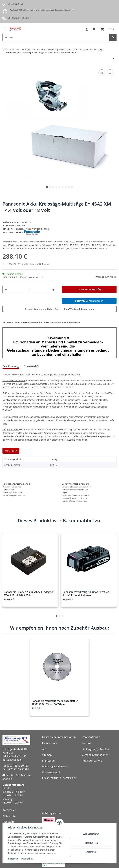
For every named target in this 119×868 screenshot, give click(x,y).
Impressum (13, 859)
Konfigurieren (91, 843)
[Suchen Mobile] (56, 37)
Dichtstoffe (9, 816)
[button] (87, 29)
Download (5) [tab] (32, 366)
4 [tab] (56, 187)
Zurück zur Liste (12, 50)
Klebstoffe (8, 822)
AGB (45, 749)
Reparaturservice (92, 761)
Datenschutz (27, 859)
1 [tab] (47, 187)
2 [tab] (50, 187)
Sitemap (47, 755)
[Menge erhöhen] (53, 289)
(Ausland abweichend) (34, 277)
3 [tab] (53, 187)
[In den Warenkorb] (89, 289)
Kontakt (86, 743)
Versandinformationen (95, 755)
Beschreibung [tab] (11, 366)
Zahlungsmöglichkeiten (95, 749)
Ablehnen (91, 852)
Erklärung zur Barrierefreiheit (59, 778)
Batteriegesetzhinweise (56, 766)
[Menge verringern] (6, 289)
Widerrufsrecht (51, 772)
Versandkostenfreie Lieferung (34, 264)
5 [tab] (59, 187)
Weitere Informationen (82, 309)
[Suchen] (113, 37)
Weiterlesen (11, 451)
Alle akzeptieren (91, 834)
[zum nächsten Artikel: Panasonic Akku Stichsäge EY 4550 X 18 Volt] (113, 59)
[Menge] (30, 289)
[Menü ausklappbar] (4, 28)
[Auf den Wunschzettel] (110, 73)
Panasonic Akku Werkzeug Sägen (32, 229)
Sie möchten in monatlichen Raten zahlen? (60, 309)
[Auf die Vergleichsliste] (102, 73)
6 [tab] (63, 187)
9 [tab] (72, 187)
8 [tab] (69, 187)
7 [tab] (66, 187)
